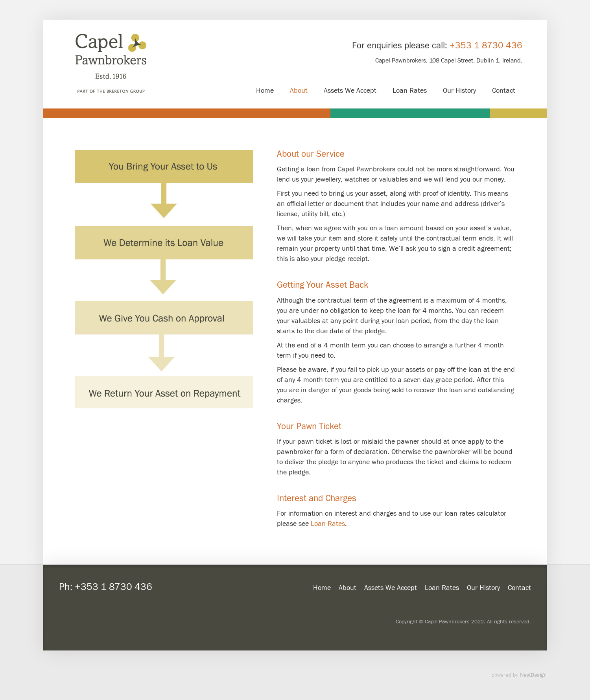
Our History (483, 588)
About (348, 588)
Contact (519, 588)
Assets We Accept (391, 588)
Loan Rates (328, 524)
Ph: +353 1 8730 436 (106, 587)
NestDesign (533, 675)
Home (322, 588)
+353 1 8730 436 (486, 45)
